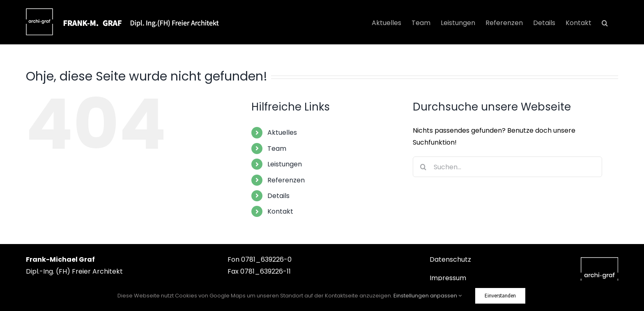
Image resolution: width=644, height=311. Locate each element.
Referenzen (286, 180)
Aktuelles (282, 132)
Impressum (448, 278)
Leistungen (285, 164)
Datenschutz (450, 259)
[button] (605, 23)
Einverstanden (500, 296)
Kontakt (280, 211)
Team (277, 149)
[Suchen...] (507, 167)
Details (278, 196)
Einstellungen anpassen (428, 296)
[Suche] (423, 167)
